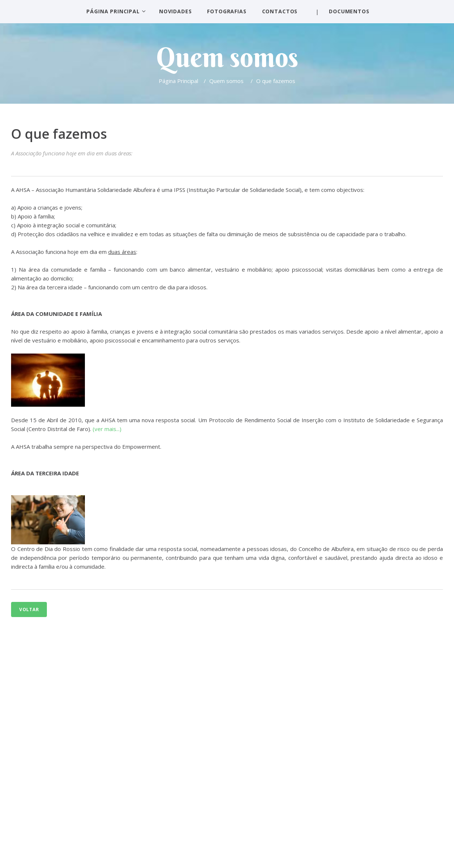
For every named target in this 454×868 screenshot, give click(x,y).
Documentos (349, 11)
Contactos (280, 11)
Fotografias (227, 11)
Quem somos (227, 81)
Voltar (29, 609)
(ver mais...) (107, 429)
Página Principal (113, 11)
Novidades (176, 11)
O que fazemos (59, 134)
